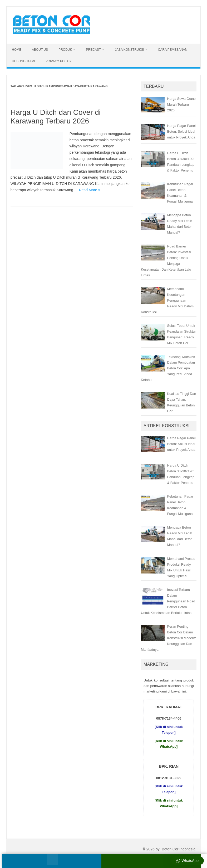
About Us (40, 50)
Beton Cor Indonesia (179, 849)
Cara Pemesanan (173, 50)
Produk (65, 50)
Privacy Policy (59, 61)
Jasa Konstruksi (129, 50)
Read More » (90, 190)
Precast (93, 50)
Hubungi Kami (23, 61)
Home (17, 50)
